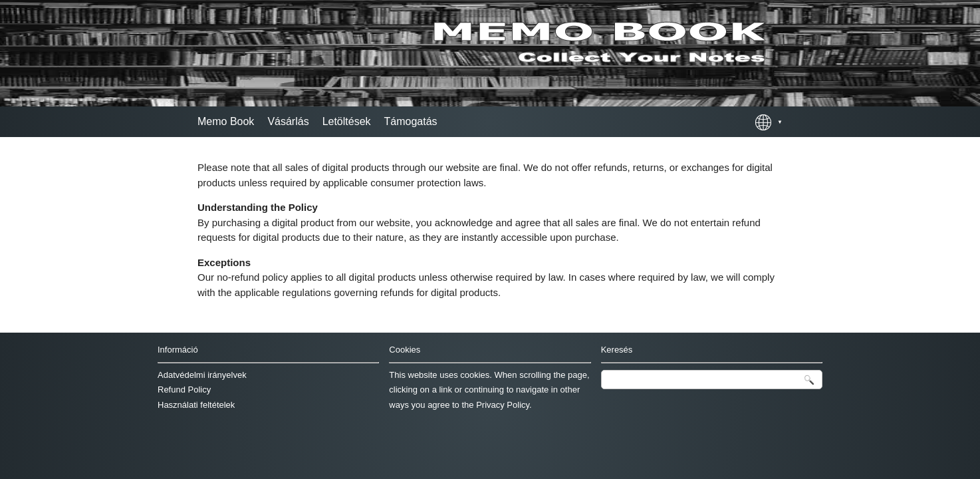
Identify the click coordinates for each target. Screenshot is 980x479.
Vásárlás (288, 121)
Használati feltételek (196, 405)
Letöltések (347, 121)
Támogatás (411, 121)
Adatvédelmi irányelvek (202, 375)
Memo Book (226, 121)
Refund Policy (184, 390)
